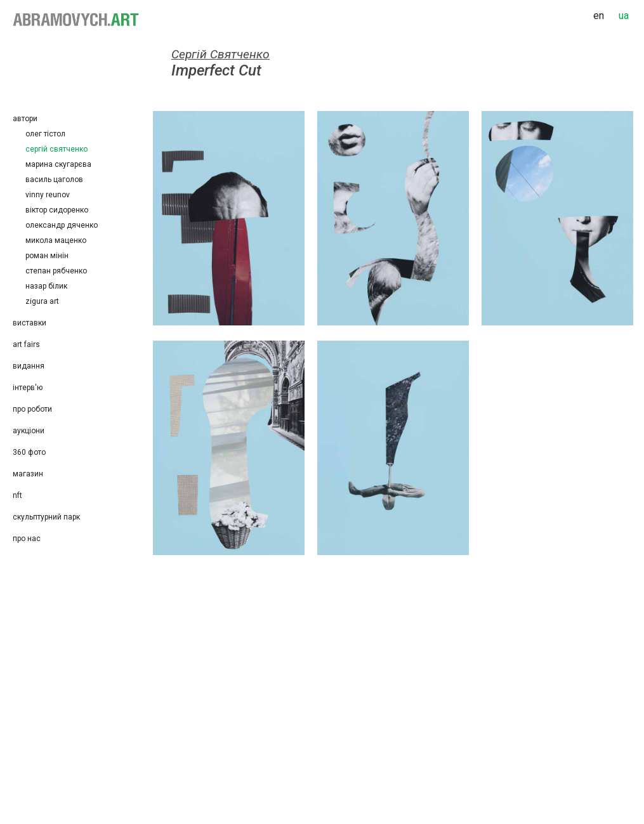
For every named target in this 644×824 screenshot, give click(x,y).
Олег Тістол (45, 134)
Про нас (27, 539)
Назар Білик (46, 286)
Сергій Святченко (56, 149)
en (599, 16)
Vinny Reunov (48, 195)
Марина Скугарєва (58, 164)
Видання (29, 366)
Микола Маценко (56, 240)
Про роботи (32, 409)
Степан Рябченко (58, 271)
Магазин (28, 474)
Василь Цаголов (54, 180)
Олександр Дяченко (62, 225)
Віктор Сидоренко (57, 210)
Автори (25, 119)
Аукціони (29, 431)
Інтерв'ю (28, 388)
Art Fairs (26, 344)
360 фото (29, 452)
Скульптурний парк (46, 517)
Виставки (30, 323)
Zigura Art (42, 301)
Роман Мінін (47, 256)
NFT (17, 495)
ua (624, 16)
